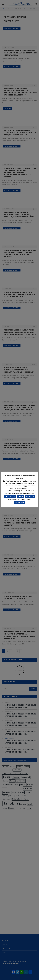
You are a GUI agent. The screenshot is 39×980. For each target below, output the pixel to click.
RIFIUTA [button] (21, 497)
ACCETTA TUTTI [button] (10, 497)
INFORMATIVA (20, 503)
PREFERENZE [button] (30, 497)
